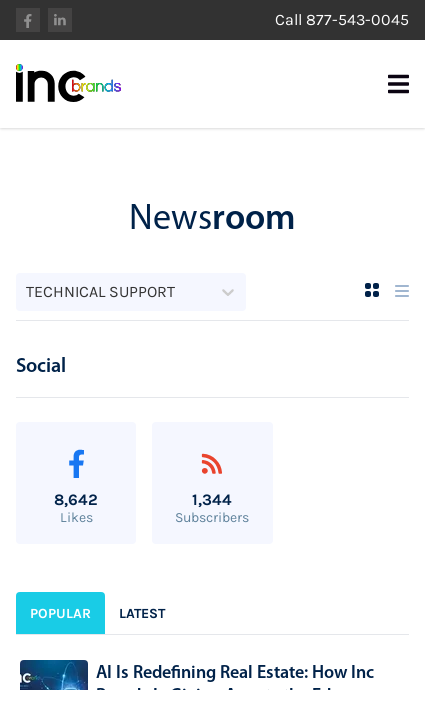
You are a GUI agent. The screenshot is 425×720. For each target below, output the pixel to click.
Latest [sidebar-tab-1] (142, 613)
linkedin (60, 20)
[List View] (402, 291)
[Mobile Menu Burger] (398, 84)
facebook (28, 20)
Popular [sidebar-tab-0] (60, 613)
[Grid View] (372, 290)
